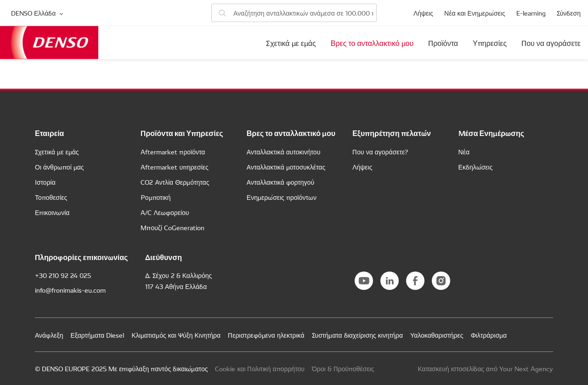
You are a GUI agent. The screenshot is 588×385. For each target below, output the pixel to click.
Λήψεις (423, 13)
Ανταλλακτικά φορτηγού (280, 182)
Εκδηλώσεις (476, 167)
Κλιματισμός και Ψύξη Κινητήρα (176, 335)
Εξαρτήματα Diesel (97, 335)
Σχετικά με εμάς (291, 43)
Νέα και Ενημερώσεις (475, 13)
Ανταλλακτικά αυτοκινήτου (284, 152)
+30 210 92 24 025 (63, 275)
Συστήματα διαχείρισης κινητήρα (358, 335)
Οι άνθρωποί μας (59, 167)
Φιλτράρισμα (489, 335)
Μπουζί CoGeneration (172, 227)
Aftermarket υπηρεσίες (174, 167)
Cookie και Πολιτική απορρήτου (260, 368)
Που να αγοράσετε (551, 43)
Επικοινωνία (52, 212)
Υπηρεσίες (490, 43)
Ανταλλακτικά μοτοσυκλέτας (286, 167)
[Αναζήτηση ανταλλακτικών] (294, 13)
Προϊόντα (443, 43)
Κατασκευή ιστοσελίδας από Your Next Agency (485, 368)
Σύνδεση (569, 13)
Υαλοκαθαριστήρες (437, 335)
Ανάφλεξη (49, 335)
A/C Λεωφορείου (165, 212)
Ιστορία (45, 182)
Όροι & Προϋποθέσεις (343, 368)
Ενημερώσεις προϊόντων (282, 197)
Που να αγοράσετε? (380, 152)
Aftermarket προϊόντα (173, 152)
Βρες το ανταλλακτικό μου (372, 43)
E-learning (531, 13)
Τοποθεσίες (51, 197)
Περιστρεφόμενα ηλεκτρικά (266, 335)
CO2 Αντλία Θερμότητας (175, 182)
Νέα (464, 152)
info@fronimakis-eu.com (70, 290)
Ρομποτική (155, 197)
